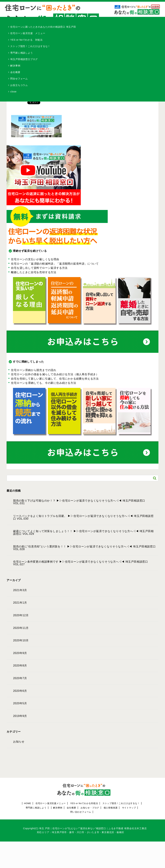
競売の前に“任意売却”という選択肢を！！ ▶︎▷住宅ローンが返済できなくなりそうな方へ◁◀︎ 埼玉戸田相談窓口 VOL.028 (84, 548)
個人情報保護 (111, 808)
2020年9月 (20, 653)
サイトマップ (129, 808)
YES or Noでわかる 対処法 (26, 40)
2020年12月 (21, 615)
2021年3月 (20, 590)
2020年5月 (20, 703)
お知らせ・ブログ (90, 808)
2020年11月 (21, 628)
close (13, 92)
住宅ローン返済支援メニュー (51, 803)
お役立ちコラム (19, 85)
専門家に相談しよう (21, 53)
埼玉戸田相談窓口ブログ (24, 59)
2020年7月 (20, 678)
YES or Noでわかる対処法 (84, 803)
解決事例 (15, 66)
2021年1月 (20, 603)
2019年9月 (20, 716)
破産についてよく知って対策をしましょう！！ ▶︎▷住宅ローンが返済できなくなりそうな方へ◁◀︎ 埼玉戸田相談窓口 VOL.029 (83, 533)
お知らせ (19, 742)
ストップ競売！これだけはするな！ (30, 46)
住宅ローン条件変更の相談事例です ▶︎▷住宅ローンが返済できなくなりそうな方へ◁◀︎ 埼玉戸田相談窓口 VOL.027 (81, 563)
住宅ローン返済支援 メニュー (28, 33)
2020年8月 (20, 666)
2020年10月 (21, 641)
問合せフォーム (19, 79)
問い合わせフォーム (81, 812)
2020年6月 (20, 691)
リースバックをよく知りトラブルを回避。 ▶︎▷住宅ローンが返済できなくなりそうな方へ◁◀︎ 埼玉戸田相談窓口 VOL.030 (83, 517)
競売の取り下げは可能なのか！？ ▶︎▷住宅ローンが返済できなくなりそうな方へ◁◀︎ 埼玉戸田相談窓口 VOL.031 (79, 502)
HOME (27, 803)
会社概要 (15, 72)
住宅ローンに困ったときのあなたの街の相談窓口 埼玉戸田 (43, 27)
